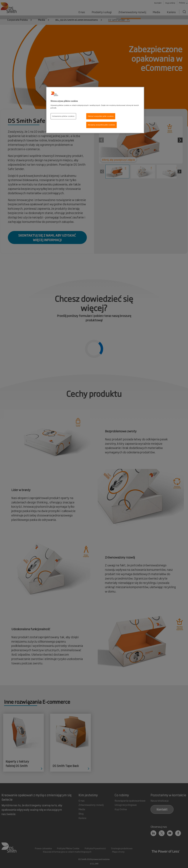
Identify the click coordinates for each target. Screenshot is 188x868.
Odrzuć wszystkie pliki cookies (101, 116)
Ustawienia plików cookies (63, 116)
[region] (95, 110)
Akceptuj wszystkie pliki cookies (101, 125)
